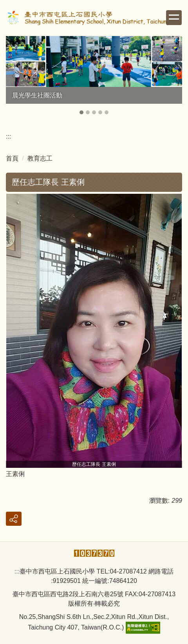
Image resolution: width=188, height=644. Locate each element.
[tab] (81, 112)
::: (8, 136)
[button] (16, 76)
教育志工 (40, 158)
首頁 (12, 158)
